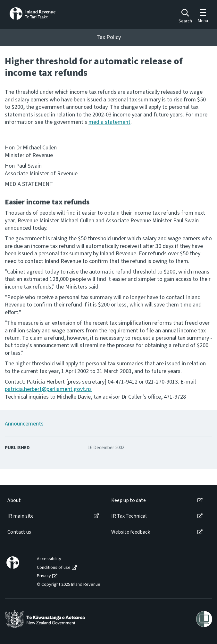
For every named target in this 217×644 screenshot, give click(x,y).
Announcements (24, 424)
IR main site (21, 516)
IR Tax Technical (129, 516)
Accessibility (49, 559)
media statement (109, 122)
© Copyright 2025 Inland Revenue (69, 585)
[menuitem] (53, 501)
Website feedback (131, 532)
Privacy (44, 576)
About (14, 501)
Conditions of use (54, 568)
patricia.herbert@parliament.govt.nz (48, 389)
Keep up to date (129, 501)
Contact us (19, 532)
